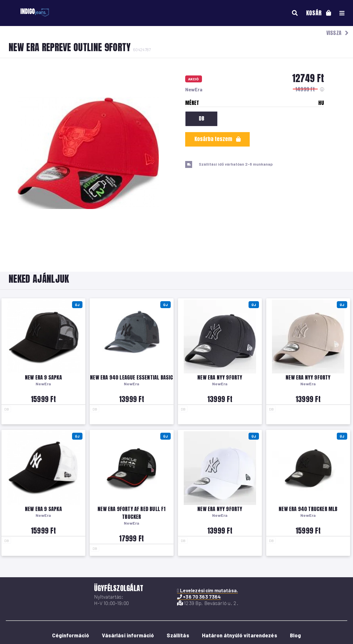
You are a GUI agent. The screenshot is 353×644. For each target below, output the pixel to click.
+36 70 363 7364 (199, 597)
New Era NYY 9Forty (220, 377)
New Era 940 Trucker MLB (308, 509)
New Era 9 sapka (43, 377)
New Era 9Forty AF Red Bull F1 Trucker (132, 513)
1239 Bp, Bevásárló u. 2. (208, 603)
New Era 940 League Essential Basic (132, 377)
